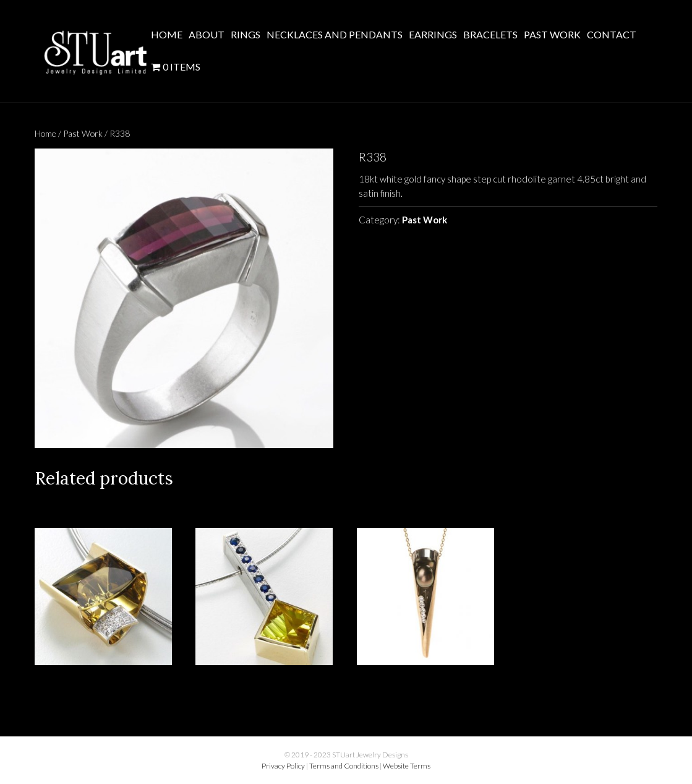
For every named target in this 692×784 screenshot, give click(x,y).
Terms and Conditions (344, 766)
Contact (612, 34)
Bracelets (490, 34)
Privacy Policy (283, 766)
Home (167, 34)
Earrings (433, 34)
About (207, 34)
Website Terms (407, 766)
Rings (246, 34)
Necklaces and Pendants (335, 34)
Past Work (552, 34)
